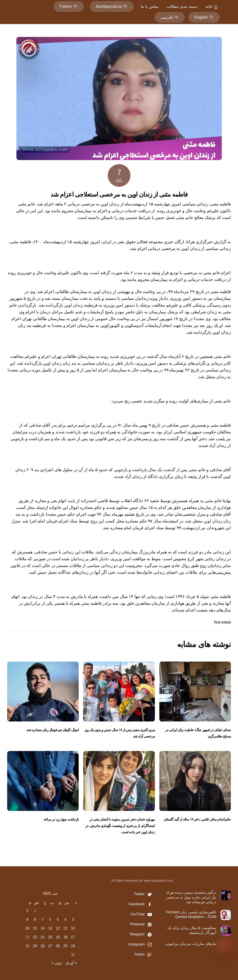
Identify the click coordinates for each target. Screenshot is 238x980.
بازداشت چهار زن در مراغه (61, 819)
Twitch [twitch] (144, 954)
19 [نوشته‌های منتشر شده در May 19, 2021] (58, 937)
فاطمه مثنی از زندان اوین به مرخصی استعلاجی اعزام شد (119, 194)
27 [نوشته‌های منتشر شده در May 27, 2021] (50, 946)
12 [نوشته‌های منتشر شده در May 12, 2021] (58, 928)
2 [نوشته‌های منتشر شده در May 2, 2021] (27, 911)
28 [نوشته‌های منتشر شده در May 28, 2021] (43, 946)
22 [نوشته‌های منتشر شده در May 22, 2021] (35, 937)
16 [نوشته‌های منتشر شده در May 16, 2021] (27, 928)
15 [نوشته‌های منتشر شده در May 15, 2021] (35, 928)
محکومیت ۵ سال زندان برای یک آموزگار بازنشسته (192, 930)
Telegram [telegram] (142, 934)
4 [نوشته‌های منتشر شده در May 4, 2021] (65, 919)
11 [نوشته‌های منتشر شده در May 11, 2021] (65, 928)
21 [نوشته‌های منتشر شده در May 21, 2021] (43, 937)
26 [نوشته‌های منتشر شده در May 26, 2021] (58, 946)
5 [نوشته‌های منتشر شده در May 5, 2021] (58, 919)
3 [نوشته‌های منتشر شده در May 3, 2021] (73, 919)
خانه (212, 6)
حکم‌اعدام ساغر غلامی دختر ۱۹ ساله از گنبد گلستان (197, 819)
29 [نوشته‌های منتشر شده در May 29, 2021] (35, 946)
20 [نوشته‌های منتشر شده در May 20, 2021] (50, 937)
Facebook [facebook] (141, 904)
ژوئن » (57, 963)
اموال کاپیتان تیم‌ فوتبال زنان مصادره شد (52, 730)
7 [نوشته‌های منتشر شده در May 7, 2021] (43, 919)
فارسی (169, 17)
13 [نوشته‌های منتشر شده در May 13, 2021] (50, 928)
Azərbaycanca (111, 6)
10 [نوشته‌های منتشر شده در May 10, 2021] (73, 928)
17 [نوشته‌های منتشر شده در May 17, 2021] (73, 937)
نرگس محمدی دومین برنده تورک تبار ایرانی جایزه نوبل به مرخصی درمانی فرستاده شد (191, 897)
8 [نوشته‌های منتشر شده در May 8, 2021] (35, 919)
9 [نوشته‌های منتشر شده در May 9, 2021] (27, 919)
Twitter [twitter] (144, 894)
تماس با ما (149, 6)
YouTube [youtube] (142, 914)
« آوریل (71, 963)
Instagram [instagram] (141, 944)
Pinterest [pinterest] (142, 924)
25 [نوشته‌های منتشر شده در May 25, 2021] (65, 946)
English (204, 17)
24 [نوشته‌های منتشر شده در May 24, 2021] (73, 946)
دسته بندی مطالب (182, 6)
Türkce (68, 6)
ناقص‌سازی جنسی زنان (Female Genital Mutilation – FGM (191, 914)
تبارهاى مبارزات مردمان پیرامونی (191, 944)
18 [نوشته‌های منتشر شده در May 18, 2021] (65, 937)
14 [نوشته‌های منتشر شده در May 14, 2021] (43, 928)
